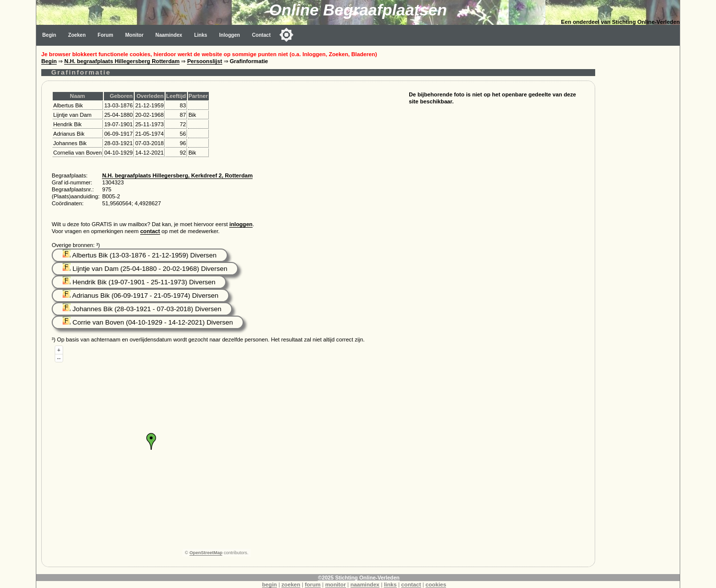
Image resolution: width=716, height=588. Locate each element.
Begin (49, 35)
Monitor (134, 35)
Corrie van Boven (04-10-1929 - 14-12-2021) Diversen (148, 322)
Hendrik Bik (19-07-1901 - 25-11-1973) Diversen (139, 282)
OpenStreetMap (206, 553)
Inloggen (230, 35)
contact (150, 231)
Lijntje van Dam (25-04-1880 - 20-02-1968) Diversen (145, 269)
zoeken (291, 585)
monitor (336, 585)
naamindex (365, 585)
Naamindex (169, 35)
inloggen (241, 224)
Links (200, 35)
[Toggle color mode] (286, 35)
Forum (105, 35)
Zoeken (77, 35)
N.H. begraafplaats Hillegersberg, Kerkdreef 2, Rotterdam (177, 175)
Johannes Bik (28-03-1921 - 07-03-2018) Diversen (142, 309)
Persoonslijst (204, 61)
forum (313, 585)
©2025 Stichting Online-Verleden (358, 578)
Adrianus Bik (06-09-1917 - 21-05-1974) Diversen (140, 295)
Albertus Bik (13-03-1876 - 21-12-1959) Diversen (140, 255)
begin (269, 585)
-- (59, 358)
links (390, 585)
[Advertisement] (640, 195)
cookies (436, 585)
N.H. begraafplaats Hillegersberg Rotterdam (122, 61)
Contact (262, 35)
